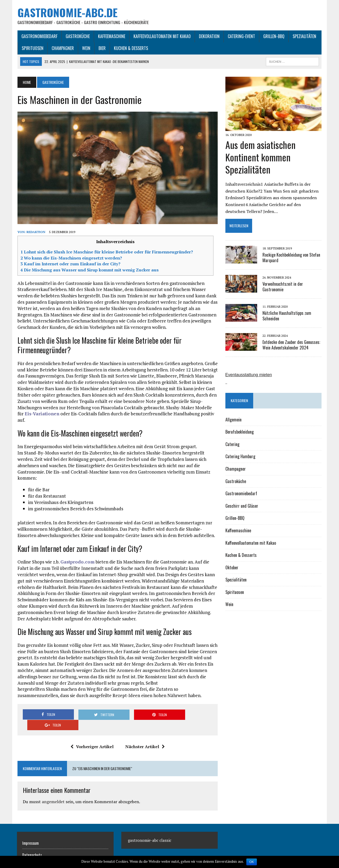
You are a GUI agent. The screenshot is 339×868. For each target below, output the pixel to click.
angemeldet (53, 785)
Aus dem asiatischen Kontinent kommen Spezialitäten (260, 157)
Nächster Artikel (145, 730)
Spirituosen (32, 48)
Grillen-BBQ (273, 36)
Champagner (62, 48)
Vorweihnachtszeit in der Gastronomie (283, 287)
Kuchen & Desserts (130, 48)
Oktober (232, 568)
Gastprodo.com (77, 556)
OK (252, 862)
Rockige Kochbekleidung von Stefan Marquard (291, 258)
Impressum (30, 826)
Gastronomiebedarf (39, 36)
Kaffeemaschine (111, 36)
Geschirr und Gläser (242, 506)
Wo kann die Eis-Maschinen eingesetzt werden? (71, 258)
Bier (102, 48)
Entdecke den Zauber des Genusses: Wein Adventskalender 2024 (291, 345)
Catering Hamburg (240, 457)
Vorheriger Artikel (92, 730)
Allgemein (233, 420)
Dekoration (209, 36)
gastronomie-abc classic (150, 824)
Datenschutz (32, 838)
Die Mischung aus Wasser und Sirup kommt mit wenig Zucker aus (89, 270)
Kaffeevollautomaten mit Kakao (162, 36)
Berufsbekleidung (240, 432)
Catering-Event (241, 36)
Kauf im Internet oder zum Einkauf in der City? (70, 264)
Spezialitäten (304, 36)
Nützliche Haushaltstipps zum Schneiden (287, 316)
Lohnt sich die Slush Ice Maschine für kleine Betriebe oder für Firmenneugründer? (106, 252)
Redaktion (35, 232)
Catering (232, 444)
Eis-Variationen (41, 414)
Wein (86, 48)
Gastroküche (77, 36)
